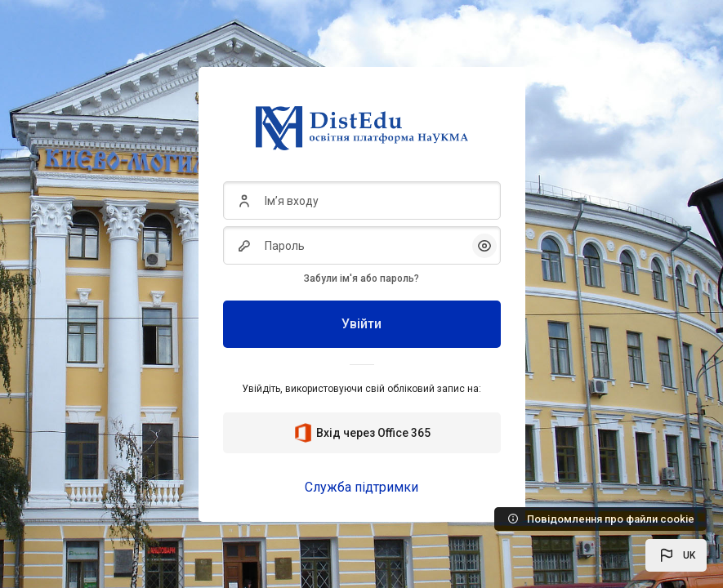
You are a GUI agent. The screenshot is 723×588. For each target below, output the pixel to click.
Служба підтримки (361, 487)
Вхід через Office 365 (362, 433)
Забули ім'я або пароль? (361, 278)
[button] (676, 555)
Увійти (361, 324)
